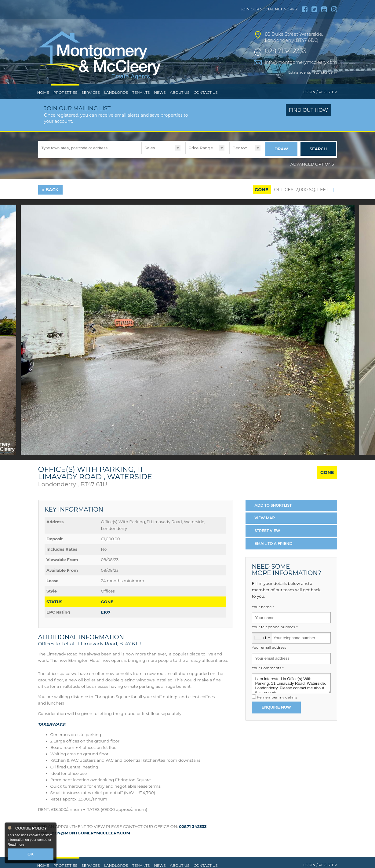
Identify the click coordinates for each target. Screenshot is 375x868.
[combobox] (262, 649)
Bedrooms (243, 160)
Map (265, 529)
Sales (150, 160)
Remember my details (277, 709)
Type (142, 166)
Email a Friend (274, 554)
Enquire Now (276, 718)
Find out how (309, 123)
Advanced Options (312, 175)
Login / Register (320, 105)
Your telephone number (275, 638)
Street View (268, 542)
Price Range (201, 160)
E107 (106, 623)
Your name (263, 618)
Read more (16, 845)
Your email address (269, 658)
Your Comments (268, 679)
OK (31, 855)
